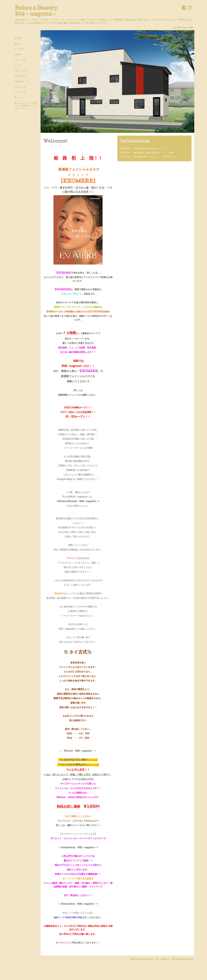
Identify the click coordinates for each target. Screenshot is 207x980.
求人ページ (19, 98)
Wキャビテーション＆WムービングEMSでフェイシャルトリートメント (27, 106)
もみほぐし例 (20, 87)
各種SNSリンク (21, 82)
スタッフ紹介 (20, 60)
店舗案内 (18, 55)
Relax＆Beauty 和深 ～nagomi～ (154, 959)
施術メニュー (20, 44)
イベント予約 (20, 93)
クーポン (18, 65)
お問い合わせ (20, 76)
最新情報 (18, 38)
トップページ (20, 33)
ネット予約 (19, 49)
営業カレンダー (21, 71)
